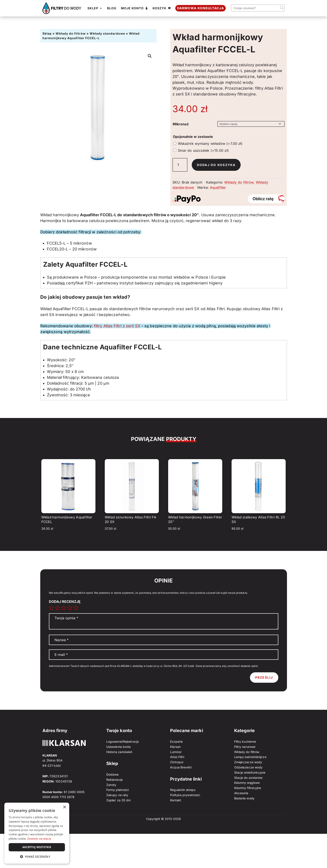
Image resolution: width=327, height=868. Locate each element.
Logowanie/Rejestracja (122, 741)
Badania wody (244, 798)
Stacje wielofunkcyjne (250, 772)
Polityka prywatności (185, 795)
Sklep (47, 33)
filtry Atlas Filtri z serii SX (117, 326)
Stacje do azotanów (248, 778)
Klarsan (175, 747)
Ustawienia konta (119, 747)
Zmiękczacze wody (248, 762)
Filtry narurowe (245, 747)
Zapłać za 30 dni (118, 800)
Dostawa (113, 774)
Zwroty (111, 785)
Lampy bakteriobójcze (250, 757)
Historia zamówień (119, 752)
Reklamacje (114, 780)
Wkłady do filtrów (71, 33)
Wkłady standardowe (107, 33)
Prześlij (264, 677)
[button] (150, 56)
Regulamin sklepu (183, 790)
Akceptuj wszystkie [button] (37, 847)
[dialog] (37, 833)
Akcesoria (241, 793)
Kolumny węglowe (247, 783)
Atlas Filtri (177, 757)
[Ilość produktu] (180, 165)
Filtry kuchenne (245, 741)
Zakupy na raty (117, 795)
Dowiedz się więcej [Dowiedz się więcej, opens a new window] (39, 839)
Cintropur (177, 762)
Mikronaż (181, 124)
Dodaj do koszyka (216, 165)
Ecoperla (176, 741)
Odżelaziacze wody (248, 767)
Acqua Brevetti (181, 767)
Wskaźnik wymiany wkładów (210, 144)
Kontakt (176, 800)
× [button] (64, 807)
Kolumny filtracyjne (248, 788)
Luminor (176, 752)
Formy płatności (118, 790)
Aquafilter (218, 187)
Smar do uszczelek (203, 150)
